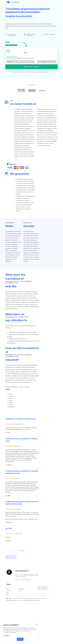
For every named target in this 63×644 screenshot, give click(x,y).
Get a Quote (43, 588)
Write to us (18, 575)
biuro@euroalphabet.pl (28, 575)
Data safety (21, 589)
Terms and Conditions (17, 598)
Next (23, 551)
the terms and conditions (43, 72)
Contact (20, 591)
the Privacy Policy (42, 598)
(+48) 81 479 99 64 (21, 577)
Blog (8, 593)
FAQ (8, 595)
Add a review (11, 557)
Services (9, 591)
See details (6, 636)
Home (8, 589)
